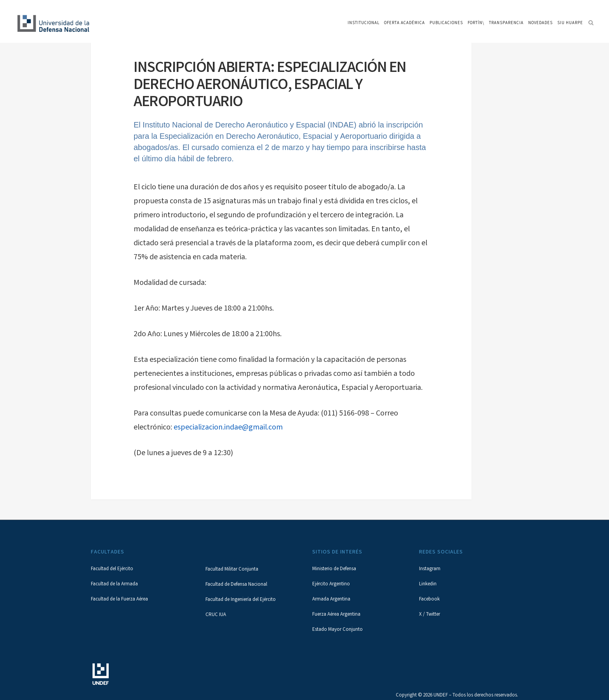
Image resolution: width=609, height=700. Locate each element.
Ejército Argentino (331, 584)
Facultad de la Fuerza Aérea (119, 600)
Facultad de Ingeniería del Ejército (241, 600)
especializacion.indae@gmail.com (228, 428)
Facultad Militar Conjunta (232, 570)
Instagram (430, 569)
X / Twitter (430, 615)
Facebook (429, 600)
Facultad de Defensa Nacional (236, 585)
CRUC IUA (216, 615)
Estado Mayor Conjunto (338, 630)
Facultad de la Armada (114, 584)
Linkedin (428, 584)
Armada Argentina (331, 600)
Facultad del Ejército (112, 569)
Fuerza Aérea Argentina (336, 615)
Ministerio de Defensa (334, 569)
